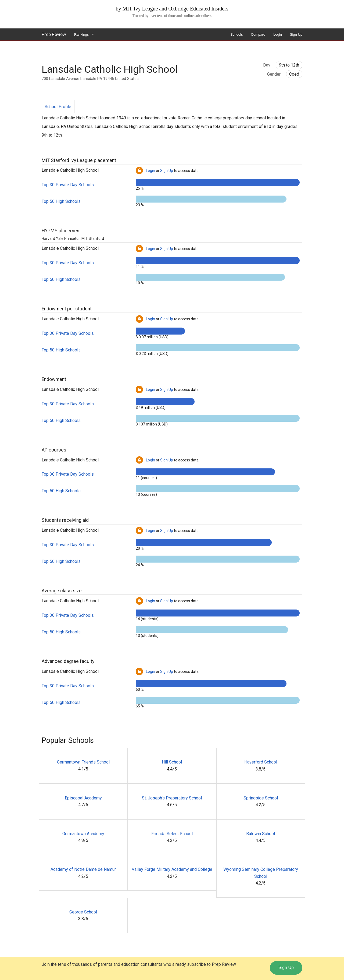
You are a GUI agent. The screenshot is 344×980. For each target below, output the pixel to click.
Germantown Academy (83, 834)
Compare (258, 34)
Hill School (172, 762)
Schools (236, 34)
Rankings (81, 34)
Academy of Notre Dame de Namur (83, 869)
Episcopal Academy (83, 798)
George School (83, 912)
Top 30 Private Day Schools (68, 185)
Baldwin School (261, 834)
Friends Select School (172, 834)
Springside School (261, 798)
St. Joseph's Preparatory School (172, 798)
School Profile (58, 107)
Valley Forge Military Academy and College (172, 869)
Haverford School (261, 762)
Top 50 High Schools (61, 201)
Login (278, 34)
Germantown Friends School (83, 762)
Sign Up (296, 34)
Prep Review (54, 34)
